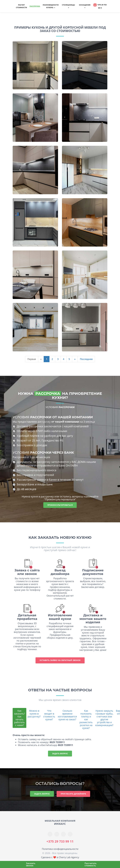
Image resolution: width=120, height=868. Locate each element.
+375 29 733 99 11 (100, 6)
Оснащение (85, 6)
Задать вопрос (60, 754)
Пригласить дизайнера (73, 794)
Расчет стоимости (21, 6)
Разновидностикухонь (51, 6)
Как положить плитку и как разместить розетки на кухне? (86, 719)
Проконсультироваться (60, 505)
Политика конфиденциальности (60, 849)
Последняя (86, 359)
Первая (32, 359)
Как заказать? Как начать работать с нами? (19, 718)
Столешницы (68, 6)
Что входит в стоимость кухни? (49, 715)
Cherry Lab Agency (69, 857)
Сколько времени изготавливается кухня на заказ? (67, 715)
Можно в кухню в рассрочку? (34, 714)
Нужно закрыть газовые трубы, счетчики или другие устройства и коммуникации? (104, 718)
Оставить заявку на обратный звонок (60, 660)
